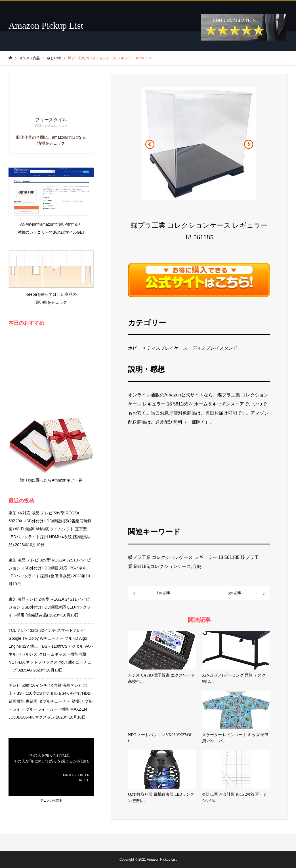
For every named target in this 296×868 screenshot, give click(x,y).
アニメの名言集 (51, 801)
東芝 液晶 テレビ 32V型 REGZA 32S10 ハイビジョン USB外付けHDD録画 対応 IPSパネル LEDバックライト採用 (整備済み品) (50, 568)
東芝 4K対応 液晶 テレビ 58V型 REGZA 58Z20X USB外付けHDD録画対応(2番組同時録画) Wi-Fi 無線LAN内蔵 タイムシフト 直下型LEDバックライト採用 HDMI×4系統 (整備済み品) (50, 529)
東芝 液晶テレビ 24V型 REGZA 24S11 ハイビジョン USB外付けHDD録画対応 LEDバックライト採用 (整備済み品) (50, 607)
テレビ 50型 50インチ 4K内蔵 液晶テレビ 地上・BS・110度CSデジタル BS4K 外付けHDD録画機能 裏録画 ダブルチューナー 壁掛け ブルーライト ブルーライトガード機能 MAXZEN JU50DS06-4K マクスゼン (51, 701)
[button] (150, 144)
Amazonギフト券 (67, 480)
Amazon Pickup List (46, 26)
